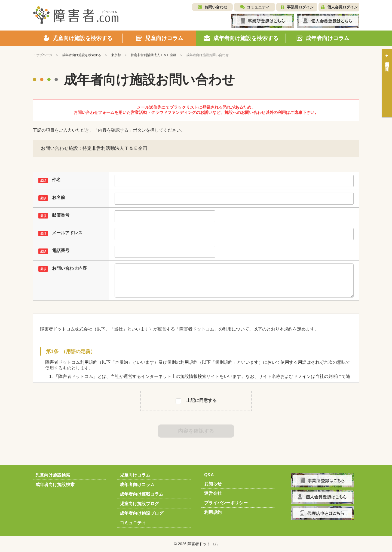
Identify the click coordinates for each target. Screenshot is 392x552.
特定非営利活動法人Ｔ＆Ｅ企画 (154, 55)
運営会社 (213, 493)
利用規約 (213, 512)
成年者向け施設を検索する (82, 55)
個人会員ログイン (342, 7)
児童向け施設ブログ (139, 504)
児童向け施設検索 (53, 475)
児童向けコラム (135, 475)
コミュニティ (258, 7)
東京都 (116, 55)
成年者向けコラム (137, 485)
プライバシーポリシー (226, 503)
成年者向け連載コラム (142, 494)
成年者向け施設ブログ (142, 513)
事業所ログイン (300, 7)
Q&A (209, 475)
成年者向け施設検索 (55, 485)
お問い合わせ (216, 7)
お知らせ (213, 484)
